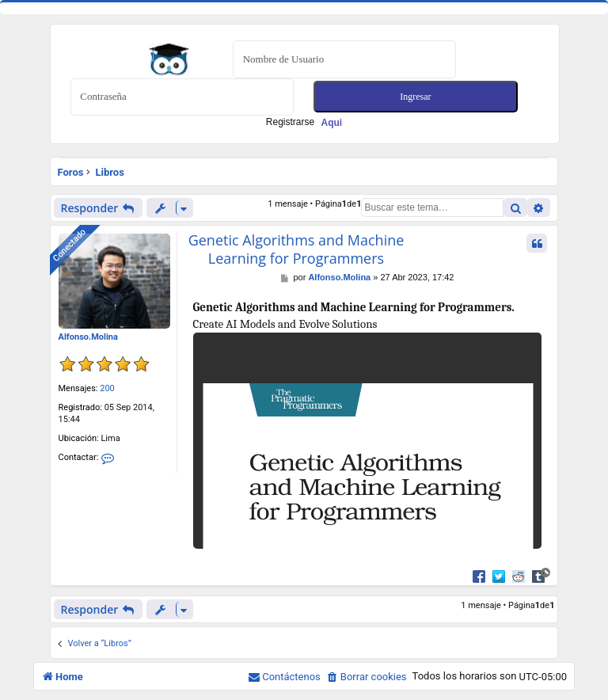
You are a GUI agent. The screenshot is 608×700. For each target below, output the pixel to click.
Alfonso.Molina (88, 337)
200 (107, 388)
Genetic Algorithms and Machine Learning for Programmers (296, 249)
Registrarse (304, 122)
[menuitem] (367, 677)
